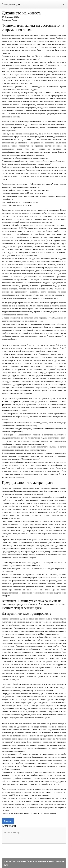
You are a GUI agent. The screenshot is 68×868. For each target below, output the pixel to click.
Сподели (8, 821)
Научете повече (46, 861)
